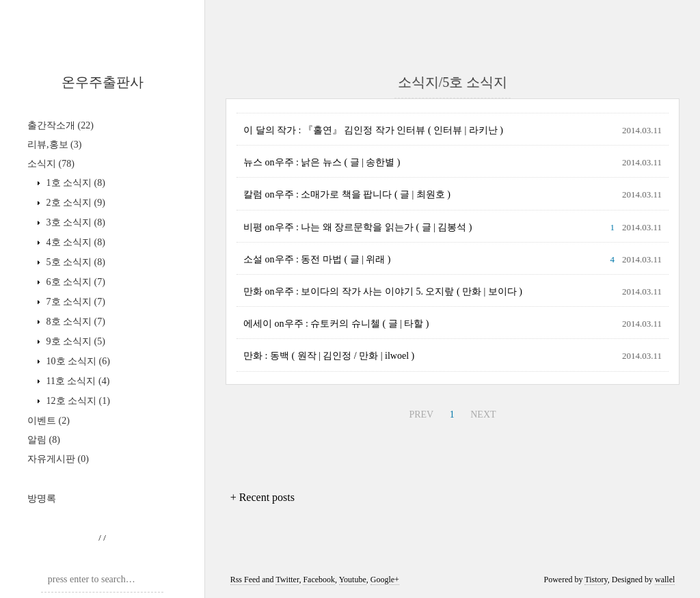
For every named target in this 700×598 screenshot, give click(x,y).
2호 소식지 (75, 203)
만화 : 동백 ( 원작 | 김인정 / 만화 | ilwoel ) (329, 356)
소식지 (51, 164)
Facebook (319, 580)
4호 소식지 (75, 242)
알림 (44, 440)
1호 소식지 (75, 183)
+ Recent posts (262, 497)
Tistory (596, 580)
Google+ (385, 580)
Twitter (287, 580)
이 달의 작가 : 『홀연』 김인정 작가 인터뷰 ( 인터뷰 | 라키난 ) (373, 130)
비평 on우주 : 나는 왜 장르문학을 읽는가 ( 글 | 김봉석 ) (358, 227)
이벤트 (49, 421)
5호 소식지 (75, 262)
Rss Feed (245, 580)
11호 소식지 (77, 381)
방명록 (42, 499)
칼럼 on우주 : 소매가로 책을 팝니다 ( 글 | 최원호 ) (347, 194)
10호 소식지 (77, 361)
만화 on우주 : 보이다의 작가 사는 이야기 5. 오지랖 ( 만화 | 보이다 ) (383, 291)
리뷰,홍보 (54, 145)
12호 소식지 (77, 401)
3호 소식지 (75, 222)
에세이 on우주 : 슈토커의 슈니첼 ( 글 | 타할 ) (336, 324)
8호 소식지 (75, 322)
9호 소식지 (75, 341)
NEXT (483, 414)
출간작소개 (60, 125)
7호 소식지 (75, 302)
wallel (665, 580)
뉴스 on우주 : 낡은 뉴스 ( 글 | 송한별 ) (322, 162)
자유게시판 (58, 459)
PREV (421, 414)
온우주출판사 (103, 82)
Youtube (353, 580)
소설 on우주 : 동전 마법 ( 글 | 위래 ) (317, 259)
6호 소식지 (75, 282)
